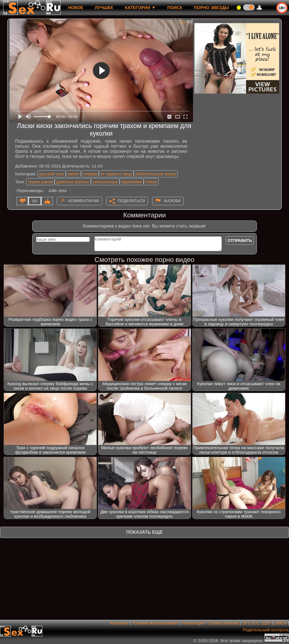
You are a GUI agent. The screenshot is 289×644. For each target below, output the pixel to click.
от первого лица (116, 174)
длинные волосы (73, 182)
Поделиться (131, 201)
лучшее (104, 7)
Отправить (240, 241)
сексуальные (105, 182)
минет (73, 174)
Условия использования (156, 623)
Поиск (175, 7)
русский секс (52, 174)
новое (75, 7)
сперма (90, 174)
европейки (132, 182)
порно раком (40, 182)
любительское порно (156, 174)
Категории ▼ (140, 7)
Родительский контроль (266, 630)
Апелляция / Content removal (210, 623)
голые (151, 182)
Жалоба (172, 201)
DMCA (281, 623)
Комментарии (84, 201)
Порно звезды (211, 7)
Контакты (120, 623)
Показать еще (144, 532)
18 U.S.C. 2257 (257, 623)
